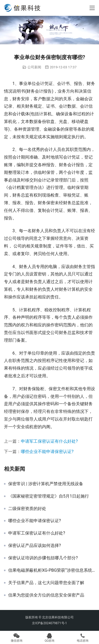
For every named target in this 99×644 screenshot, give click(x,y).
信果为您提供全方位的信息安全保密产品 (46, 595)
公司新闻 (34, 67)
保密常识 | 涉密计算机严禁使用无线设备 (46, 484)
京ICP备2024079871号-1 (49, 623)
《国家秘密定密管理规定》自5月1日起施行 (49, 496)
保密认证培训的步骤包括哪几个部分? (43, 558)
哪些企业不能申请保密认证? (47, 452)
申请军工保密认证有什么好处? (49, 441)
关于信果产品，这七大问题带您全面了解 (46, 583)
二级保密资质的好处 (27, 509)
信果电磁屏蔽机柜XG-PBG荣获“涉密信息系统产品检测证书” (52, 570)
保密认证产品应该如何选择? (35, 546)
